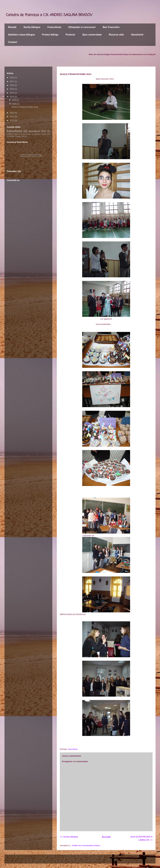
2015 (12, 89)
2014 (12, 93)
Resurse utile (116, 35)
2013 (12, 97)
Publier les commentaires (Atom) (86, 845)
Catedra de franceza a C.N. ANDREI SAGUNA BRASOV (49, 15)
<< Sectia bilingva (69, 837)
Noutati (12, 27)
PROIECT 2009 (12, 134)
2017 (12, 81)
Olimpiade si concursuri (82, 27)
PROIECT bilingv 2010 (42, 134)
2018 (12, 78)
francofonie (73, 749)
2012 (12, 113)
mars (15, 104)
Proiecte (70, 35)
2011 (12, 116)
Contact (13, 42)
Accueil (106, 837)
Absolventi (137, 35)
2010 (12, 120)
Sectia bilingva (32, 27)
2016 (12, 85)
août (14, 100)
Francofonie (54, 27)
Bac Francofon (111, 27)
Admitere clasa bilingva (21, 35)
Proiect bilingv (50, 35)
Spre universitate (92, 35)
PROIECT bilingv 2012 (17, 136)
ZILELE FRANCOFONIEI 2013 (25, 107)
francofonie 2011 (37, 131)
